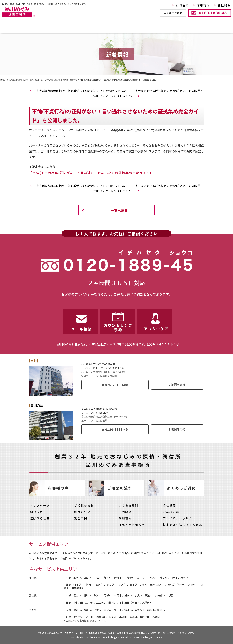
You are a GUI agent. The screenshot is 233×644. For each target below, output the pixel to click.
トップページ (20, 28)
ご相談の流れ (84, 505)
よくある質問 (129, 505)
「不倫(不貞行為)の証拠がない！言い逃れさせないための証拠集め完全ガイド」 (91, 173)
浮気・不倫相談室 (132, 525)
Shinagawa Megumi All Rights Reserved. (109, 637)
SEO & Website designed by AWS (145, 637)
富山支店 (37, 405)
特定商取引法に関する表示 (183, 525)
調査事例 (79, 28)
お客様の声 (217, 28)
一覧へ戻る (119, 210)
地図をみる (178, 384)
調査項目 (52, 28)
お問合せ (182, 5)
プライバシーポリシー (179, 518)
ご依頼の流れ (147, 28)
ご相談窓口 (127, 512)
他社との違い (111, 28)
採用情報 (203, 5)
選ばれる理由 (40, 518)
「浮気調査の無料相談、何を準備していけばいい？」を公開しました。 (79, 91)
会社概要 (224, 5)
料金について (184, 28)
